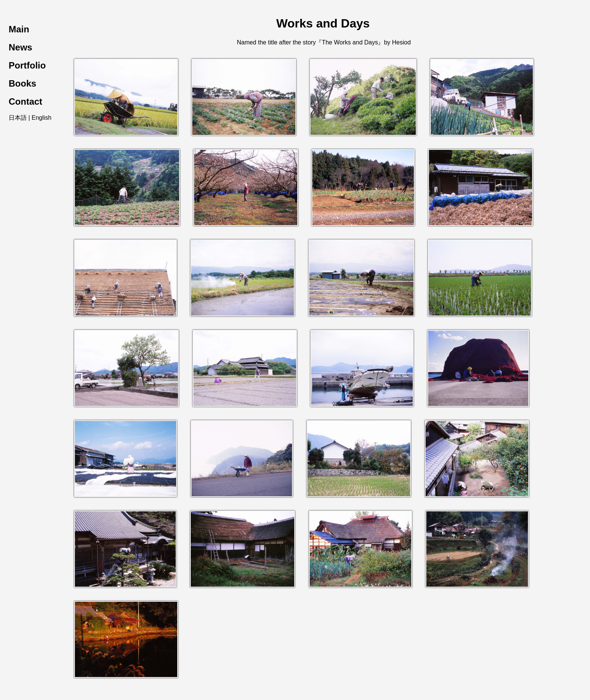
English (41, 118)
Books (22, 83)
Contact (25, 101)
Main (19, 29)
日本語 (18, 118)
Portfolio (27, 65)
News (21, 47)
